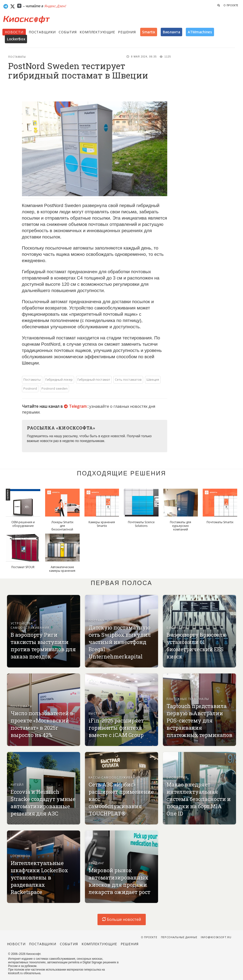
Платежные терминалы (188, 699)
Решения (127, 32)
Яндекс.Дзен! (55, 6)
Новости (14, 32)
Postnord (30, 388)
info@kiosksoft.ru (216, 937)
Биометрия (177, 628)
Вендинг (97, 863)
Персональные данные (179, 937)
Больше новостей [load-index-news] (121, 919)
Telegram (76, 406)
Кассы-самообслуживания (115, 777)
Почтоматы (22, 706)
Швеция (153, 379)
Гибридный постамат (94, 379)
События (68, 32)
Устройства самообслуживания (30, 626)
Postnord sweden (55, 388)
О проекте (231, 5)
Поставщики (42, 32)
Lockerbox (21, 856)
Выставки (98, 713)
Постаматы (17, 57)
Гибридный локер (59, 379)
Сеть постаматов (128, 379)
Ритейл (17, 785)
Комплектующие (97, 32)
